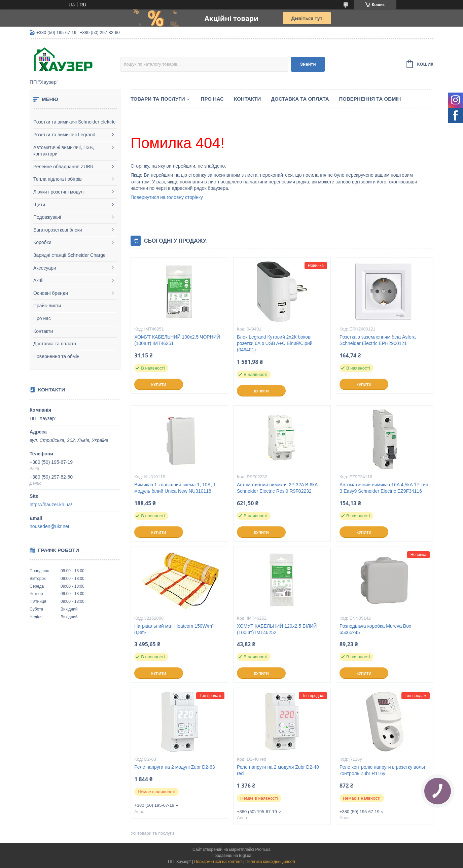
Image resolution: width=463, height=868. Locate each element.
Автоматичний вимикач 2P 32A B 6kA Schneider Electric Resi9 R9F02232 (277, 488)
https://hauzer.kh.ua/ (51, 505)
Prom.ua (263, 849)
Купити (158, 385)
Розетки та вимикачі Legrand (64, 135)
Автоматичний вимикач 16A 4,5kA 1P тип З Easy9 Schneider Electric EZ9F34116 (384, 488)
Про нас (42, 318)
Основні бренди (51, 293)
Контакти (43, 331)
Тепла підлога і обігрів (58, 179)
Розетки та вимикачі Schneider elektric (74, 122)
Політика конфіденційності (270, 862)
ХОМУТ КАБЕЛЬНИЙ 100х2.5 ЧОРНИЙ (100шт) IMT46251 (177, 340)
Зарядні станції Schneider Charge (69, 255)
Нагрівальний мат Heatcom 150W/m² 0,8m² (174, 629)
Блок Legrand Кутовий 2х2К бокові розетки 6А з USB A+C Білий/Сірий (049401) (275, 343)
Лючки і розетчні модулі (59, 192)
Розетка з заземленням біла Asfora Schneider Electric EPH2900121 (378, 340)
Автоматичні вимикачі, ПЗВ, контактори (64, 151)
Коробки (42, 242)
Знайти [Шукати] (308, 64)
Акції (38, 280)
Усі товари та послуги (152, 833)
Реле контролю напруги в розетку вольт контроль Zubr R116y (383, 770)
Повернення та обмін (56, 356)
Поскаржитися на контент (218, 862)
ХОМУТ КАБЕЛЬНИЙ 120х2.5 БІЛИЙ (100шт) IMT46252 (277, 629)
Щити (39, 205)
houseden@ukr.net (49, 526)
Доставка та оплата (55, 344)
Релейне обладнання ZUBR (63, 167)
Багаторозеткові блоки (58, 230)
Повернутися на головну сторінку (167, 197)
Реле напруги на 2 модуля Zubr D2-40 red (278, 770)
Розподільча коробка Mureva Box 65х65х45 (375, 629)
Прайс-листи (47, 306)
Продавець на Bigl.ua (231, 856)
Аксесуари (45, 268)
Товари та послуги (158, 99)
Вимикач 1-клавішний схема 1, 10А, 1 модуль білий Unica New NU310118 (175, 488)
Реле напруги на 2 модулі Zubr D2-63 (174, 767)
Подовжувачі (47, 217)
